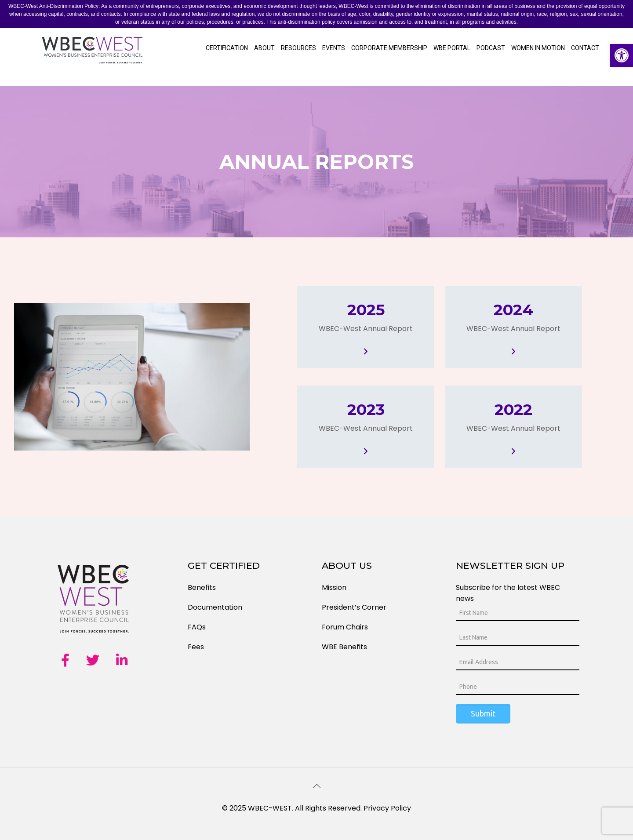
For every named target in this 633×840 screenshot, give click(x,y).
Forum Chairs (345, 627)
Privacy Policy (387, 808)
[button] (622, 55)
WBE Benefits (344, 647)
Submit (483, 713)
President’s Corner (354, 607)
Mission (334, 587)
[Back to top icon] (316, 786)
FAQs (197, 627)
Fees (196, 647)
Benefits (202, 587)
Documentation (215, 607)
